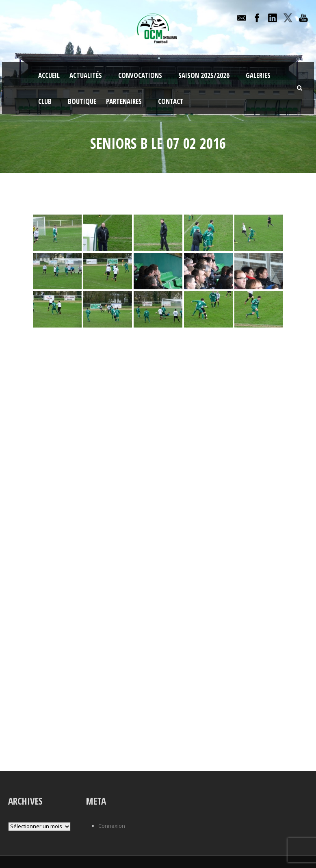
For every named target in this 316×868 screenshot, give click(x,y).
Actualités (86, 75)
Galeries (258, 75)
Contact (171, 101)
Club (45, 101)
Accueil (49, 75)
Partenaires (124, 101)
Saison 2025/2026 (204, 75)
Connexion (112, 826)
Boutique (82, 101)
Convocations (140, 75)
